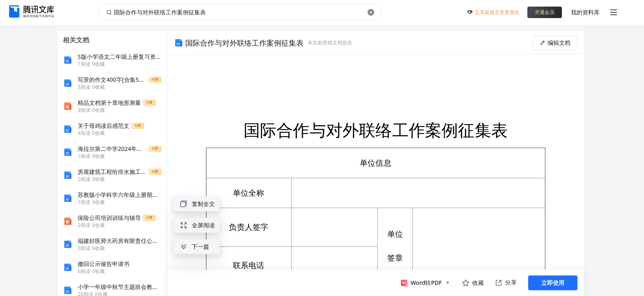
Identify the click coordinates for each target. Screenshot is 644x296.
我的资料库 (585, 12)
